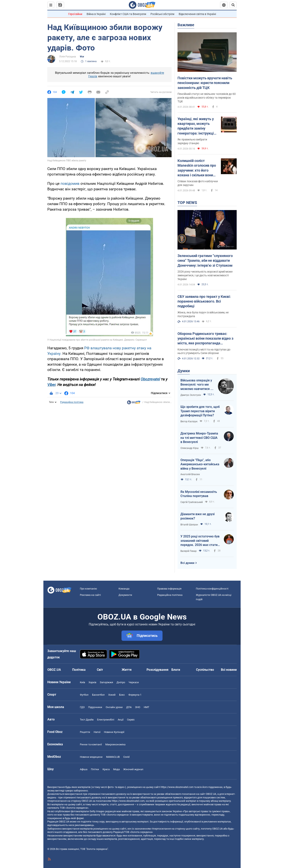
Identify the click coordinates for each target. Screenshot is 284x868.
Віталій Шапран (189, 525)
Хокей (112, 695)
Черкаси (134, 682)
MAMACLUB (113, 757)
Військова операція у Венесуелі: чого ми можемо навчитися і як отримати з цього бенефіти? (196, 385)
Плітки (95, 769)
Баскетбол (98, 695)
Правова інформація (169, 589)
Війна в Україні (96, 14)
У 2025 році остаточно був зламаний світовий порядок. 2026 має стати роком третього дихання (200, 541)
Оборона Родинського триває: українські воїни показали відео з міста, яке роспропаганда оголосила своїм (205, 339)
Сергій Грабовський (192, 502)
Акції (121, 720)
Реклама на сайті (90, 595)
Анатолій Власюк (190, 474)
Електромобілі (106, 720)
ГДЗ (82, 707)
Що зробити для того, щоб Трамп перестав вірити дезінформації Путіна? (200, 411)
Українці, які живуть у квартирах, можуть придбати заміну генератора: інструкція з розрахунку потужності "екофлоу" (197, 126)
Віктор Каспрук (189, 421)
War (82, 57)
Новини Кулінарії (114, 732)
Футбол (84, 695)
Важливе (186, 25)
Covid (126, 757)
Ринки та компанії (91, 744)
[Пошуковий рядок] (233, 5)
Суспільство (205, 670)
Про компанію (88, 589)
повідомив (71, 184)
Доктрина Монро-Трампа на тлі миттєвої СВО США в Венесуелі (199, 438)
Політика (79, 670)
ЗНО (138, 707)
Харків (92, 682)
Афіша (84, 769)
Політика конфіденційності (212, 589)
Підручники (95, 707)
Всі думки (187, 563)
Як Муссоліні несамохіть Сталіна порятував (199, 494)
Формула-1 (135, 695)
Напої (97, 732)
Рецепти (85, 732)
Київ (82, 682)
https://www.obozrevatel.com (177, 787)
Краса (106, 769)
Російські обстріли (162, 14)
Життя (127, 670)
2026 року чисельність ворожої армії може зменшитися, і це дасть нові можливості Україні (205, 275)
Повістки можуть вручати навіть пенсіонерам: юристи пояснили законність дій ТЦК (205, 83)
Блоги (176, 670)
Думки (184, 371)
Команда (124, 589)
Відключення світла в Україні (197, 14)
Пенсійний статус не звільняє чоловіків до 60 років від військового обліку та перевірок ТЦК (207, 98)
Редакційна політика (72, 402)
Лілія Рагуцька (68, 57)
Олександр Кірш (190, 448)
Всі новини (229, 670)
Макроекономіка (115, 744)
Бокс (122, 695)
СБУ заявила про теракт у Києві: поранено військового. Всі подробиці (204, 301)
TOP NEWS (187, 203)
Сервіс (131, 720)
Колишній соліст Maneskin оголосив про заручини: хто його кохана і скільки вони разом (197, 168)
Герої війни (75, 14)
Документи (125, 595)
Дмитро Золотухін (191, 395)
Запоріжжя (106, 682)
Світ (100, 670)
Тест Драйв (87, 720)
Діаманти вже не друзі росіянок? (198, 516)
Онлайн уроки (114, 707)
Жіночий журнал (133, 769)
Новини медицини (91, 757)
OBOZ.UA (211, 794)
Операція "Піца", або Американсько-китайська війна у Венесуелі (200, 464)
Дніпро (121, 682)
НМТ (147, 707)
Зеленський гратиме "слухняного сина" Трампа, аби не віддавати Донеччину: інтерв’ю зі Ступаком (205, 261)
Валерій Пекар (189, 551)
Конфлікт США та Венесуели (128, 14)
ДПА (129, 707)
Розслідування (157, 670)
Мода (116, 769)
